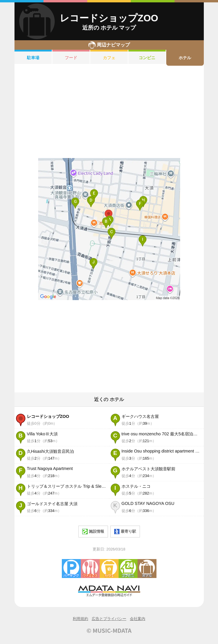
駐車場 (33, 58)
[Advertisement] (109, 112)
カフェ (109, 58)
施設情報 (93, 532)
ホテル (185, 58)
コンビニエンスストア (128, 569)
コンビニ (147, 58)
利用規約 (80, 619)
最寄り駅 (125, 532)
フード (71, 58)
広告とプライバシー (109, 619)
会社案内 (138, 619)
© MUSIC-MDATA (109, 630)
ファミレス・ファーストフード (90, 569)
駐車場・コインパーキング (71, 569)
